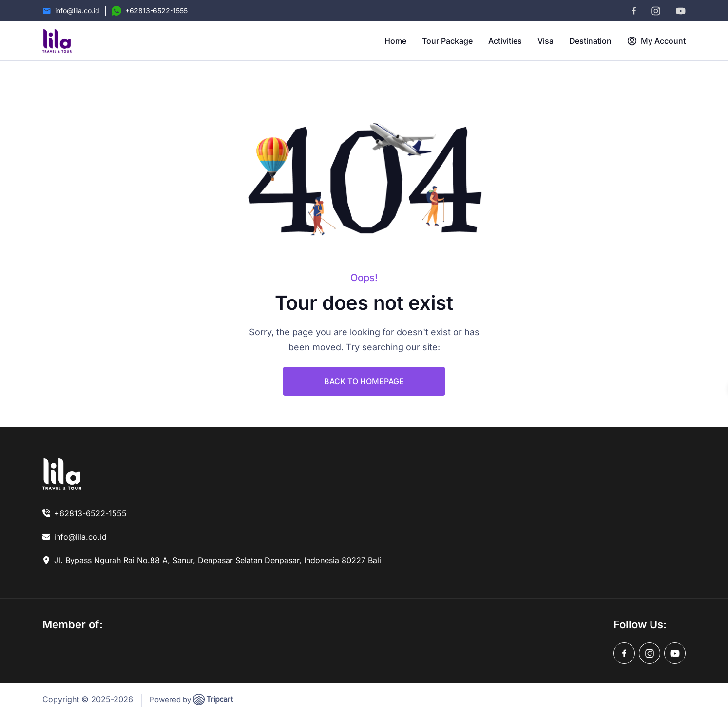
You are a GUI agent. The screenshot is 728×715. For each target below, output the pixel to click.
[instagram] (656, 11)
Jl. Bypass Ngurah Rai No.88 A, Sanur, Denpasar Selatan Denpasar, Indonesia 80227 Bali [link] (218, 560)
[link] (62, 474)
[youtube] (681, 11)
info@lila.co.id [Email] (77, 10)
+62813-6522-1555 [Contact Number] (156, 10)
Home (395, 41)
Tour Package (447, 41)
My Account (656, 41)
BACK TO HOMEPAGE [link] (364, 381)
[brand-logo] (57, 41)
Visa (546, 41)
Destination (590, 41)
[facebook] (634, 11)
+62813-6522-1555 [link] (90, 513)
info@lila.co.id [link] (80, 537)
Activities (505, 41)
